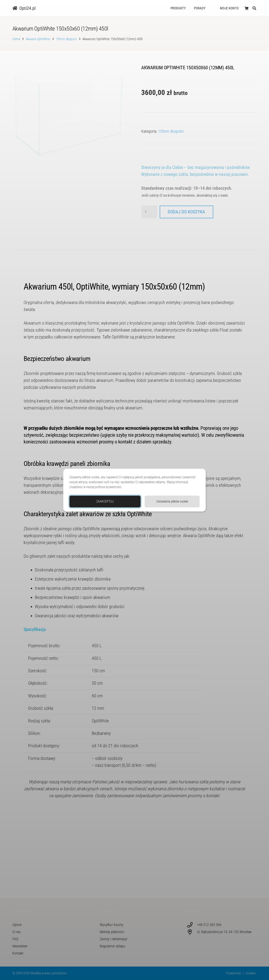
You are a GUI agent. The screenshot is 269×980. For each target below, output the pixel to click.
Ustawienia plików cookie (172, 501)
